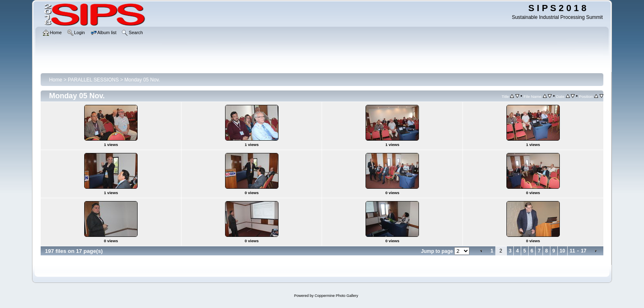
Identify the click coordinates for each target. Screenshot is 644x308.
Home (55, 80)
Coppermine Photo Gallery (336, 296)
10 (562, 251)
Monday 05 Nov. (142, 80)
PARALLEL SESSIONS (93, 80)
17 (583, 251)
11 (572, 251)
